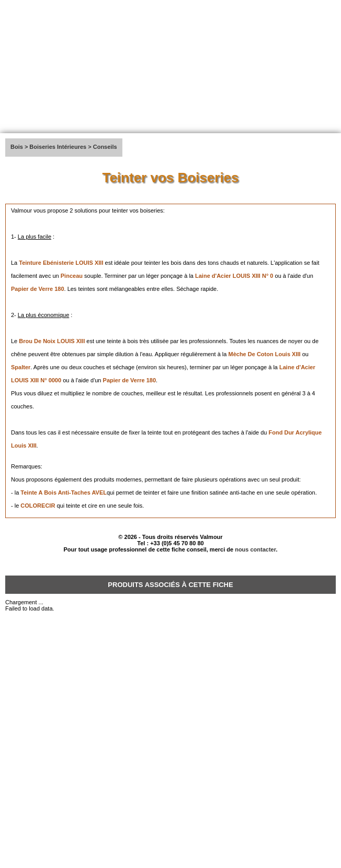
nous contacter (255, 549)
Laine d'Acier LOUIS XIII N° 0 (234, 276)
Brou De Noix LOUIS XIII (52, 341)
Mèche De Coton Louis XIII (264, 354)
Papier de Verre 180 (38, 289)
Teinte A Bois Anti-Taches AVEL (64, 492)
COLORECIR (38, 506)
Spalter (21, 367)
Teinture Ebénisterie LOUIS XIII (61, 263)
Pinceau (72, 276)
